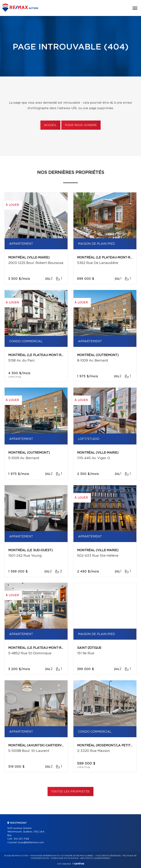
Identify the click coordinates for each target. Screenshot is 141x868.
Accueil (50, 125)
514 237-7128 (21, 839)
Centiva (78, 864)
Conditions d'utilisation (65, 858)
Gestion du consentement (95, 858)
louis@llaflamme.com (31, 843)
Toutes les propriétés (71, 792)
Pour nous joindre (81, 125)
